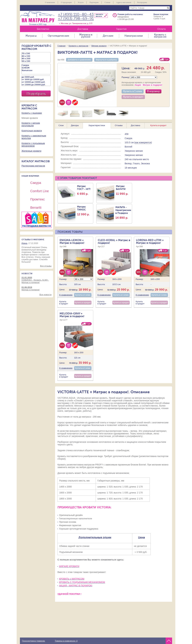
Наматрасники (134, 36)
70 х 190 (36, 54)
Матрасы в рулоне (86, 36)
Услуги (81, 2)
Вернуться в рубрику (106, 60)
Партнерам (94, 2)
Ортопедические (58, 36)
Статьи (107, 2)
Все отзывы (46, 266)
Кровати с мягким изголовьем (31, 124)
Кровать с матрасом (160, 36)
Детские (108, 36)
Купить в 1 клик (133, 91)
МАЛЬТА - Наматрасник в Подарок (123, 213)
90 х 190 (36, 61)
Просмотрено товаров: (34, 641)
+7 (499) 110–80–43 (76, 14)
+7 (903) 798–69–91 (76, 19)
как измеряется (143, 142)
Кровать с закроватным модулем (34, 137)
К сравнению (66, 295)
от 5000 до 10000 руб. (36, 79)
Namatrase (36, 70)
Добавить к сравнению (79, 60)
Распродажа (142, 2)
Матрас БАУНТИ (124, 190)
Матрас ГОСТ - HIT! (85, 190)
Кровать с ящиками (32, 113)
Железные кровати (31, 151)
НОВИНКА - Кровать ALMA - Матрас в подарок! (37, 280)
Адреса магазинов (124, 2)
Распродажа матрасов (33, 166)
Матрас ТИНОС (85, 211)
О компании (50, 2)
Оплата (161, 29)
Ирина (24, 243)
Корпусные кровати (32, 131)
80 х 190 (36, 56)
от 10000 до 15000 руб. (36, 82)
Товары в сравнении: (66, 641)
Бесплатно (43, 29)
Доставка (83, 29)
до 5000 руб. (36, 77)
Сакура (36, 65)
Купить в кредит (133, 97)
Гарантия (121, 29)
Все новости (45, 295)
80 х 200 (36, 59)
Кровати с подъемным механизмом (33, 145)
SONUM (36, 68)
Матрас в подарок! (37, 288)
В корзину (153, 91)
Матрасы (31, 36)
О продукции (66, 2)
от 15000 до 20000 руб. (36, 85)
